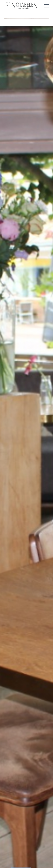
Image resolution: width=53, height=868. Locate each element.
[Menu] (45, 6)
